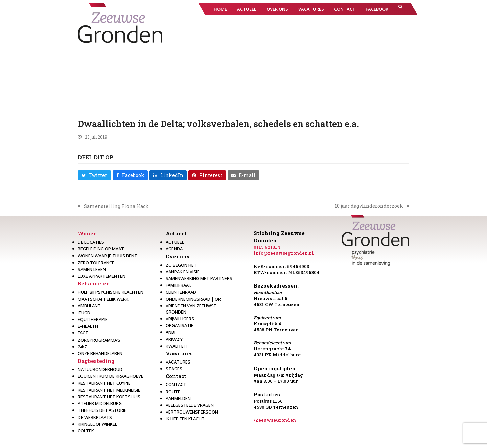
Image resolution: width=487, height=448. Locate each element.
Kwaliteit (177, 346)
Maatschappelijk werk (103, 299)
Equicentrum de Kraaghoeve (111, 376)
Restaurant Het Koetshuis (109, 397)
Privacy (174, 339)
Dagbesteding (96, 361)
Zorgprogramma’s (99, 340)
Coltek (86, 431)
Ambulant (89, 306)
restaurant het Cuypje (104, 383)
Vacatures (179, 353)
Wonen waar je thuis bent (108, 256)
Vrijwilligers (180, 319)
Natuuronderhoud (100, 369)
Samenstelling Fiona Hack (113, 206)
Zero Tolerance (96, 263)
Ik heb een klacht (185, 419)
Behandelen (94, 283)
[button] (400, 9)
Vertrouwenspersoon (192, 412)
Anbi (170, 332)
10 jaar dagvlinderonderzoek (372, 206)
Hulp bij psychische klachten (111, 292)
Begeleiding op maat (101, 249)
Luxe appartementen (102, 276)
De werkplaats (95, 417)
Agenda (174, 249)
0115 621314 (267, 247)
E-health (88, 326)
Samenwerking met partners (199, 278)
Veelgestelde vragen (190, 405)
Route (173, 392)
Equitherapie (93, 319)
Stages (174, 369)
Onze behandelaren (100, 353)
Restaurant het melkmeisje (109, 390)
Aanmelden (178, 398)
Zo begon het (181, 265)
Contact (176, 376)
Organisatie (180, 325)
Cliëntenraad (181, 292)
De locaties (91, 242)
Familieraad (179, 285)
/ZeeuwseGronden (275, 420)
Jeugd (84, 313)
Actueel (176, 233)
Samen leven (92, 269)
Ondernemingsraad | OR (193, 299)
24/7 (82, 347)
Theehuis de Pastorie (102, 410)
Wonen (87, 233)
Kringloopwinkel (97, 424)
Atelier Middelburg (100, 403)
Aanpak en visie (183, 272)
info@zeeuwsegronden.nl (284, 253)
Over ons (178, 256)
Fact (83, 333)
